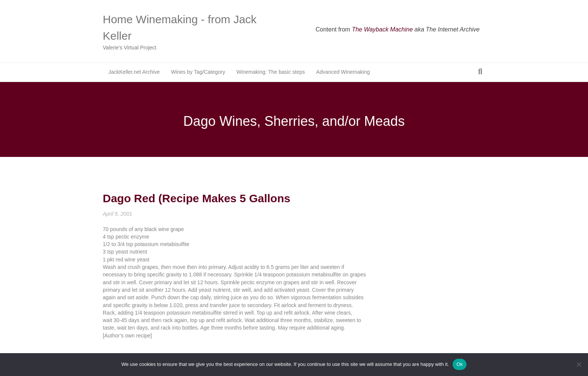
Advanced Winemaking (343, 72)
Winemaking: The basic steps (271, 72)
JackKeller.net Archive (134, 72)
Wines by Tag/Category (198, 72)
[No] (579, 364)
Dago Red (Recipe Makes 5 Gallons (196, 198)
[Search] (480, 72)
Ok (460, 364)
